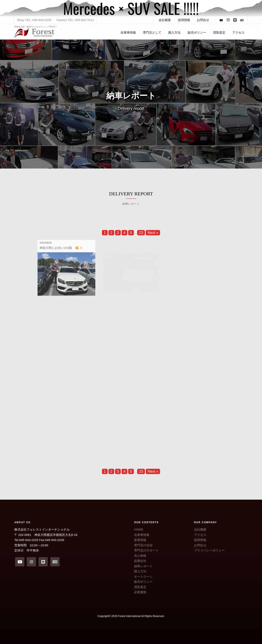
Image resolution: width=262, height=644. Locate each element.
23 (141, 235)
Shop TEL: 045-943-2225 (34, 20)
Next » (153, 235)
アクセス (238, 32)
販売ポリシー (197, 32)
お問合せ (203, 20)
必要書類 (140, 592)
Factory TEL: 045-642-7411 (75, 20)
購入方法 (174, 32)
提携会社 (140, 561)
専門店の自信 (143, 545)
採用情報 (184, 20)
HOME (139, 529)
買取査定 (219, 32)
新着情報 (140, 540)
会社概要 (165, 20)
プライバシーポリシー (209, 550)
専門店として (152, 32)
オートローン (143, 577)
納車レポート (143, 566)
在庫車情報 (128, 32)
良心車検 (140, 556)
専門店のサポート (146, 550)
